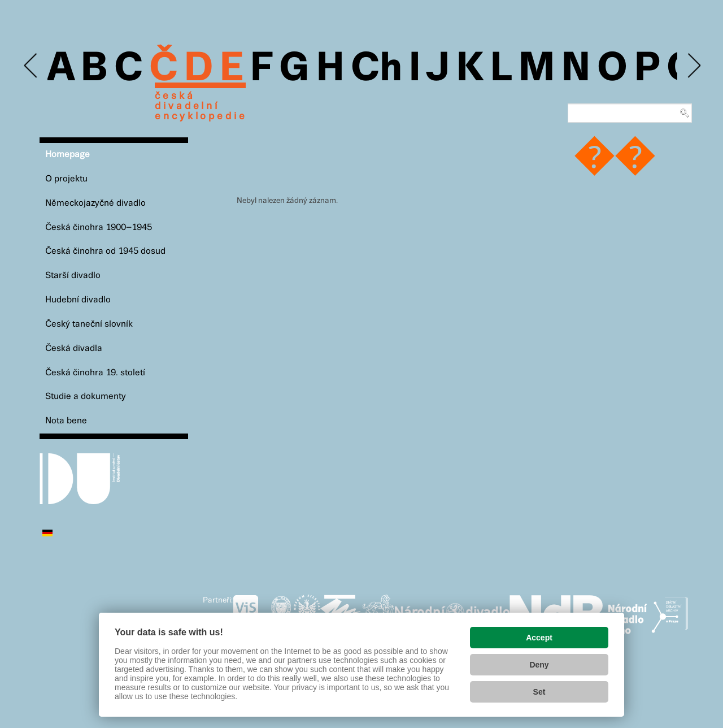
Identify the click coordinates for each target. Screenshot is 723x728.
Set (539, 692)
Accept (539, 638)
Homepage (67, 155)
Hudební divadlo (78, 300)
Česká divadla (74, 348)
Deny (539, 665)
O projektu (66, 179)
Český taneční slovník (89, 324)
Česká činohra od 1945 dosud (105, 251)
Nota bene (66, 421)
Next (693, 66)
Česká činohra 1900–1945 (99, 227)
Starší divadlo (73, 276)
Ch (376, 69)
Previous (31, 66)
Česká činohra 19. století (95, 373)
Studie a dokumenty (86, 396)
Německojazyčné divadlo (95, 203)
